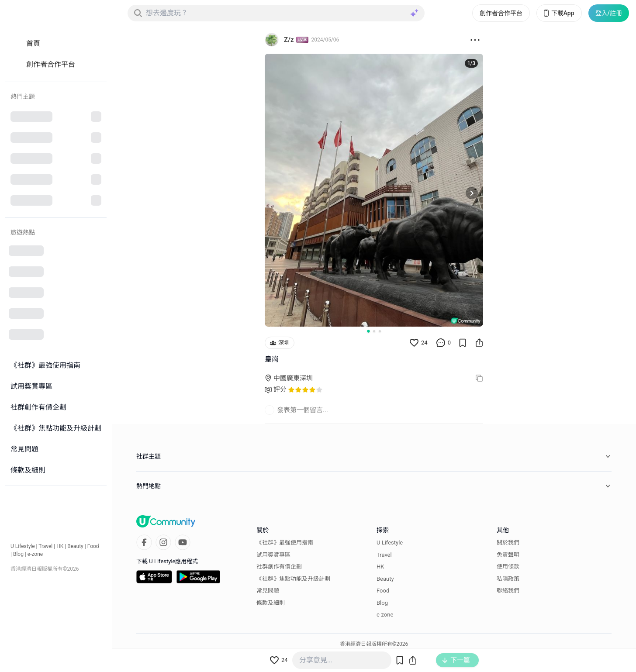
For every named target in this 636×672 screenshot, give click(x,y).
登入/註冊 (609, 13)
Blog (18, 554)
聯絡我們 (508, 591)
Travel (45, 546)
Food (93, 546)
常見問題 (268, 591)
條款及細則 (271, 603)
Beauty (75, 546)
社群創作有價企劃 (279, 567)
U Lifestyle (23, 546)
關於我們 (508, 543)
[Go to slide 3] (380, 331)
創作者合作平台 (501, 13)
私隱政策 (508, 579)
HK (60, 546)
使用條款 (508, 567)
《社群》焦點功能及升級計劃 (293, 579)
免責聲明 (508, 555)
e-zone (35, 554)
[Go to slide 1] (368, 331)
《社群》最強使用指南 (285, 543)
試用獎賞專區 (273, 555)
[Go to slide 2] (374, 331)
